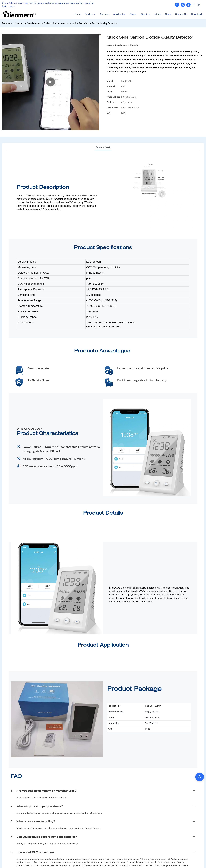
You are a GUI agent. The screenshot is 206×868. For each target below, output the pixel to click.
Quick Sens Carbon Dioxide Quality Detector (94, 23)
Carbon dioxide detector (56, 23)
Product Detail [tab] (103, 147)
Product (19, 23)
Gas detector (34, 23)
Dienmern (7, 23)
